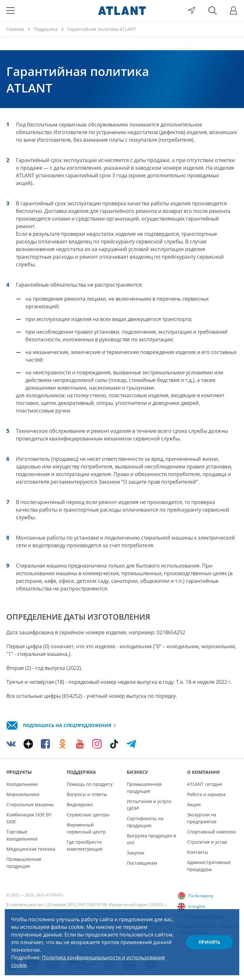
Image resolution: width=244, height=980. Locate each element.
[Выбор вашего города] (192, 10)
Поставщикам (142, 863)
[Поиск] (213, 10)
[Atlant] (122, 10)
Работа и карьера (206, 794)
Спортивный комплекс (212, 832)
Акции (194, 804)
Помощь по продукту (90, 784)
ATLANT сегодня (205, 784)
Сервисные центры (88, 815)
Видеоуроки (80, 804)
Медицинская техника (31, 849)
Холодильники (22, 784)
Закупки (136, 853)
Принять (209, 942)
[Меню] (10, 10)
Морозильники (23, 794)
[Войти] (234, 10)
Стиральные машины (30, 804)
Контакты (198, 852)
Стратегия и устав (207, 842)
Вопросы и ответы (87, 794)
